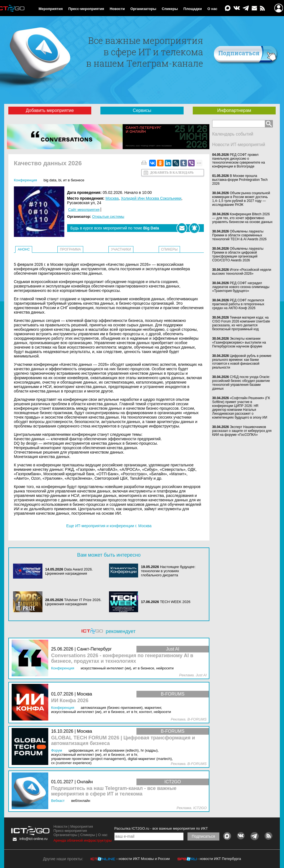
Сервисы (142, 110)
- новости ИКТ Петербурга (219, 859)
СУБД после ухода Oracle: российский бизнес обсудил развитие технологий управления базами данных (241, 383)
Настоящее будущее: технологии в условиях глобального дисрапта (168, 571)
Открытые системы (108, 217)
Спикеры (170, 9)
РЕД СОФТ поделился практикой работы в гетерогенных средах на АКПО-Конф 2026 (238, 304)
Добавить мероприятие (50, 110)
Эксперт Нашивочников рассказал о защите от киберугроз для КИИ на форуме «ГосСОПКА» (242, 431)
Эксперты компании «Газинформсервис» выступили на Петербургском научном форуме (239, 342)
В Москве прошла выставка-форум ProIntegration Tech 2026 (240, 180)
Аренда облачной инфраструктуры (83, 840)
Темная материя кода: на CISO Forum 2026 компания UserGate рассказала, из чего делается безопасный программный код (241, 323)
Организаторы (143, 9)
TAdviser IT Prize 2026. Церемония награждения (73, 602)
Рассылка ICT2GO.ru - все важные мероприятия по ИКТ (161, 828)
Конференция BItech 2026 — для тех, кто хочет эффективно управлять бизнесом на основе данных (242, 218)
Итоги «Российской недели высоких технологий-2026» (242, 272)
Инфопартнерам (234, 110)
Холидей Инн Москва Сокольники (151, 198)
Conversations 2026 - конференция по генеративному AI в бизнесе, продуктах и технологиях (122, 658)
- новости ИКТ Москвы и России (143, 859)
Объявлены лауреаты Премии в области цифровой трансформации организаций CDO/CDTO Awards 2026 (238, 254)
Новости (117, 9)
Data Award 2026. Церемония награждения (69, 571)
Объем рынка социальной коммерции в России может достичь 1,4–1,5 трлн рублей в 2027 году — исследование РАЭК (241, 199)
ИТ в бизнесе (74, 180)
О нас (212, 9)
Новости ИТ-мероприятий (239, 145)
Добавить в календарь (172, 172)
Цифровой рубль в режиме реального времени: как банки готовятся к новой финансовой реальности (242, 362)
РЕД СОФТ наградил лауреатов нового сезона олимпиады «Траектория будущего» (241, 287)
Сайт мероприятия (84, 210)
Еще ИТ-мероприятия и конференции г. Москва (109, 526)
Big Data (50, 180)
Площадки (192, 9)
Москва (112, 198)
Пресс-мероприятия (86, 9)
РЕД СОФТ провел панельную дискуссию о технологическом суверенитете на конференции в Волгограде (239, 161)
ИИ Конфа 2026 (70, 701)
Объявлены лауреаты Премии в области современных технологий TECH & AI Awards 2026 (239, 235)
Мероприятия (51, 9)
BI (60, 180)
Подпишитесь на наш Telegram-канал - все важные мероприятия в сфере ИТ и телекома (114, 791)
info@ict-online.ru (33, 839)
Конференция (25, 180)
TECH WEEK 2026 (175, 602)
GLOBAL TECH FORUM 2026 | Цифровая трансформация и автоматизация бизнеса (123, 741)
